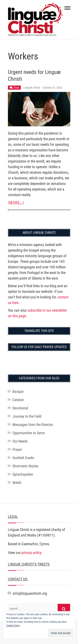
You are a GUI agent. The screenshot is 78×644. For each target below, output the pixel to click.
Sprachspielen (23, 474)
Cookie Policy (13, 626)
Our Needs (20, 441)
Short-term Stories (25, 466)
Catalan (18, 400)
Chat (16, 88)
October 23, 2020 (52, 88)
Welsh (17, 483)
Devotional (20, 408)
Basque (18, 391)
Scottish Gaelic (23, 458)
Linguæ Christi (32, 88)
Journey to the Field (27, 416)
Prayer (17, 449)
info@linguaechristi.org (27, 593)
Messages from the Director (33, 425)
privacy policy (31, 553)
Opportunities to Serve (29, 433)
